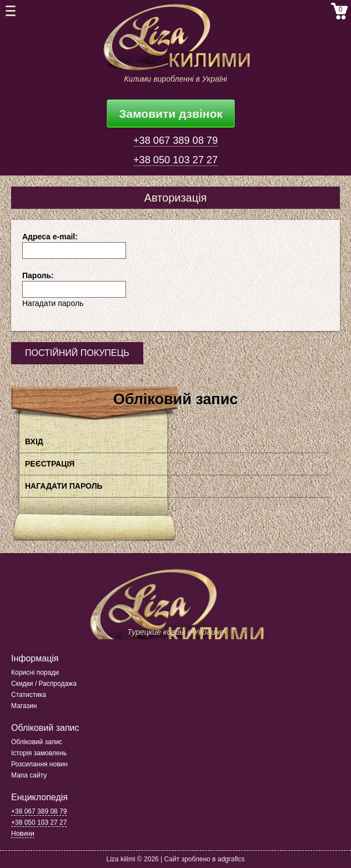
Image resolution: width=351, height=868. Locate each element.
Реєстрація (50, 464)
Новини (23, 834)
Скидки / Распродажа (44, 684)
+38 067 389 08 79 (175, 141)
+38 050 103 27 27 (175, 160)
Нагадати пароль (53, 303)
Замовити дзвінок (171, 114)
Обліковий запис (37, 742)
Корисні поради (35, 673)
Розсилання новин (39, 764)
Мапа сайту (29, 775)
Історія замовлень (39, 753)
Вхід (34, 441)
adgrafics (231, 859)
